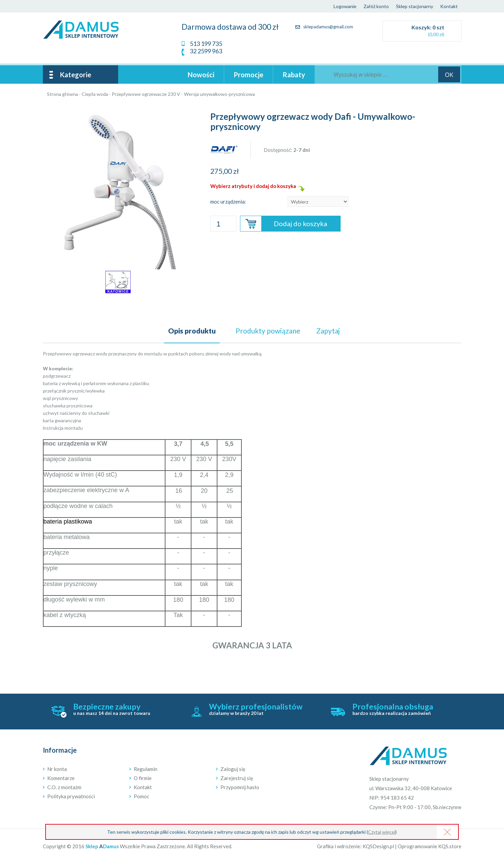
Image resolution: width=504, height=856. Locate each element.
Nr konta (57, 769)
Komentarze (61, 778)
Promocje (248, 75)
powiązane (268, 331)
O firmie (143, 778)
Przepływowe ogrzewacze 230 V (146, 94)
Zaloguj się (233, 769)
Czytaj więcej (382, 832)
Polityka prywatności (71, 796)
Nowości (201, 75)
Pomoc (141, 796)
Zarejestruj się (237, 778)
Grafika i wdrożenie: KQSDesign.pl (355, 846)
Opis (192, 331)
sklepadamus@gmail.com (324, 27)
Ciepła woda (95, 94)
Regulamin (145, 769)
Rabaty (294, 75)
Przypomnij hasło (240, 787)
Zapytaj (328, 331)
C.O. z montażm (64, 787)
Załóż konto (376, 6)
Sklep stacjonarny (415, 6)
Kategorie (75, 75)
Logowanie (345, 6)
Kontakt (449, 6)
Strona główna (62, 94)
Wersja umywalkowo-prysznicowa (219, 94)
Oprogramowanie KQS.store (430, 846)
